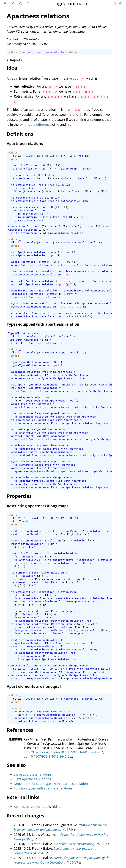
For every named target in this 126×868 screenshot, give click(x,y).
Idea (12, 68)
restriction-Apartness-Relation (35, 640)
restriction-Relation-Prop (31, 531)
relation (75, 78)
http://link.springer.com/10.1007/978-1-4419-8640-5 (62, 752)
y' (78, 630)
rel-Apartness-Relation (29, 252)
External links (23, 797)
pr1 (54, 255)
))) (81, 217)
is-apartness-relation (28, 207)
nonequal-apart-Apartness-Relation (41, 711)
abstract (18, 708)
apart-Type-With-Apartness (31, 397)
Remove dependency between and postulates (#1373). (61, 827)
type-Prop (69, 169)
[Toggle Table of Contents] (5, 4)
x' (61, 534)
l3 (24, 518)
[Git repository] (115, 3)
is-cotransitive (23, 198)
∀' (16, 191)
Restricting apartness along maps (38, 506)
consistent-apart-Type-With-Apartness (40, 445)
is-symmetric (27, 217)
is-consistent (22, 175)
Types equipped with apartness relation (43, 324)
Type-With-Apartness (23, 333)
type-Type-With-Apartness (30, 362)
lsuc (50, 337)
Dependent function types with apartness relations (52, 784)
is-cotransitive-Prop (27, 185)
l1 (14, 156)
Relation (54, 541)
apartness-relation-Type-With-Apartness (42, 372)
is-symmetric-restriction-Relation (38, 573)
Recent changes (25, 816)
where (73, 52)
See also (16, 765)
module (13, 52)
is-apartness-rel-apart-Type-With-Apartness (45, 413)
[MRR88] (15, 739)
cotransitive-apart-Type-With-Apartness (42, 478)
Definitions (20, 134)
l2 (19, 156)
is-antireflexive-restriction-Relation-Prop (45, 553)
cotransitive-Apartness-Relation (36, 313)
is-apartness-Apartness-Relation (36, 271)
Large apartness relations (33, 774)
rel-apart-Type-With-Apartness (34, 385)
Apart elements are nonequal (34, 686)
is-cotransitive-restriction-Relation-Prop (44, 592)
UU (46, 156)
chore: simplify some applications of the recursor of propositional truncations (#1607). (62, 860)
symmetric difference (35, 124)
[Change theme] (13, 4)
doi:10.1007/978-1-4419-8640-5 (46, 756)
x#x (79, 718)
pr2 (68, 275)
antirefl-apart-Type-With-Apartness (38, 429)
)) (89, 169)
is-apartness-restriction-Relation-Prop (42, 611)
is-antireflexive (24, 165)
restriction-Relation (27, 541)
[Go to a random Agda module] (28, 4)
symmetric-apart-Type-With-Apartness (39, 462)
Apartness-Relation (22, 226)
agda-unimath (71, 3)
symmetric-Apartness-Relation (34, 303)
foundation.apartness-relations (43, 52)
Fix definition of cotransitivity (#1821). (81, 844)
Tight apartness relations (32, 779)
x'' (95, 601)
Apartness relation (28, 807)
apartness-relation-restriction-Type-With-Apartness (48, 666)
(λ (24, 191)
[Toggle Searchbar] (20, 4)
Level (30, 156)
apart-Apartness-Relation (30, 262)
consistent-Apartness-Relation (34, 291)
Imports (16, 60)
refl (70, 294)
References (20, 730)
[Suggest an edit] (121, 3)
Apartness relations (38, 16)
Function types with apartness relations (43, 788)
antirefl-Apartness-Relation (33, 281)
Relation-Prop (26, 233)
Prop (80, 156)
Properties (19, 496)
